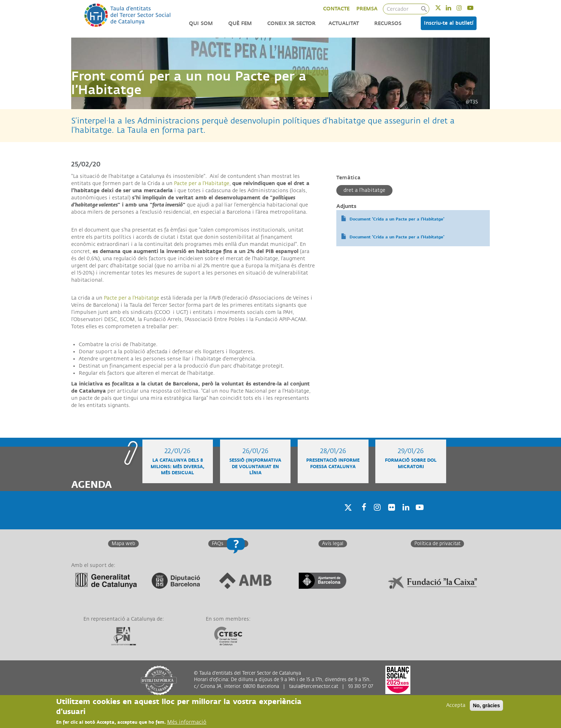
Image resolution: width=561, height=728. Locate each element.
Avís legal (333, 544)
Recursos (388, 23)
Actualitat (344, 23)
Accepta (456, 706)
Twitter (443, 8)
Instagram (464, 8)
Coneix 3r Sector (291, 23)
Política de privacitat (437, 544)
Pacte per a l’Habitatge (202, 183)
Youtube (475, 8)
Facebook (362, 516)
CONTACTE (336, 9)
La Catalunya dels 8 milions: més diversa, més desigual (177, 467)
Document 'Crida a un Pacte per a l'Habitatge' (397, 219)
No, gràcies (486, 706)
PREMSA (367, 9)
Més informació (187, 722)
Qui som (201, 23)
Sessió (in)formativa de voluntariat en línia (255, 467)
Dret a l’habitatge (364, 190)
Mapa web (123, 544)
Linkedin (453, 8)
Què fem (240, 23)
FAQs (218, 544)
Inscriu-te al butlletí (449, 23)
